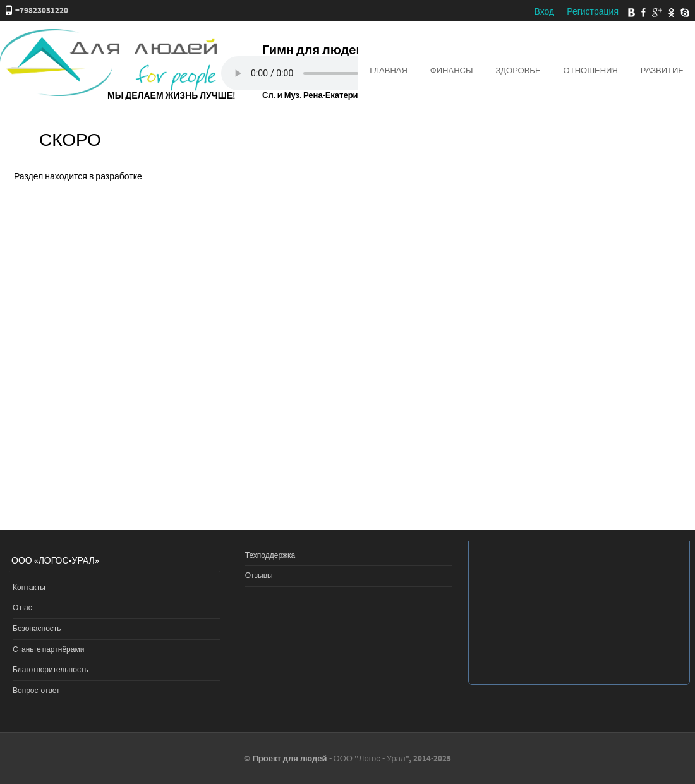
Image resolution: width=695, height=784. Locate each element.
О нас (22, 608)
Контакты (29, 588)
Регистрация (593, 12)
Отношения (591, 71)
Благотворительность (51, 670)
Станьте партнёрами (48, 650)
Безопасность (37, 629)
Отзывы (259, 576)
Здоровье (518, 71)
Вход (544, 12)
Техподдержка (270, 556)
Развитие (662, 71)
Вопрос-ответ (36, 691)
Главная (389, 71)
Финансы (452, 71)
